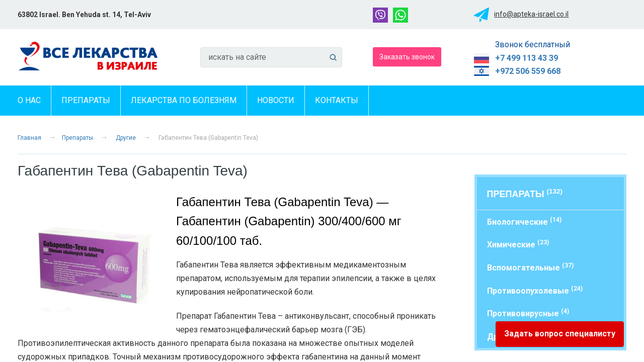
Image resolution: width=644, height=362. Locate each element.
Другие (126, 138)
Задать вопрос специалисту (560, 334)
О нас (29, 100)
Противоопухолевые (535, 290)
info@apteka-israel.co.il (531, 14)
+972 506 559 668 (528, 71)
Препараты (86, 100)
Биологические (524, 221)
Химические (518, 244)
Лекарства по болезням (184, 100)
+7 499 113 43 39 (527, 58)
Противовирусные (528, 313)
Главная (29, 138)
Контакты (337, 100)
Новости (276, 100)
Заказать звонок (407, 56)
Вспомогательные (530, 267)
